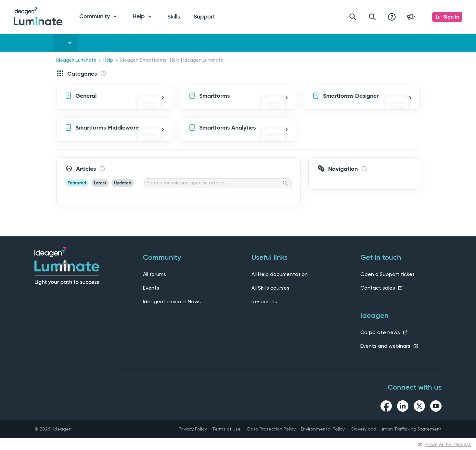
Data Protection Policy (271, 429)
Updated (123, 183)
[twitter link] (419, 407)
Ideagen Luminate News (172, 301)
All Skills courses (270, 288)
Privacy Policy (193, 429)
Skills (174, 17)
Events (151, 288)
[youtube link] (436, 407)
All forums (154, 274)
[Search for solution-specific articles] (218, 183)
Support (204, 17)
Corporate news (384, 332)
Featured (77, 183)
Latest (100, 183)
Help (108, 60)
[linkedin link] (403, 407)
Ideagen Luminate (76, 60)
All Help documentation (280, 274)
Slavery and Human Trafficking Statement (396, 429)
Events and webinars (389, 346)
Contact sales (382, 288)
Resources (264, 301)
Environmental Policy (323, 429)
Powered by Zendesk (448, 444)
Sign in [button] (451, 17)
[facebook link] (386, 407)
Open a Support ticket (387, 274)
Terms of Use (226, 429)
